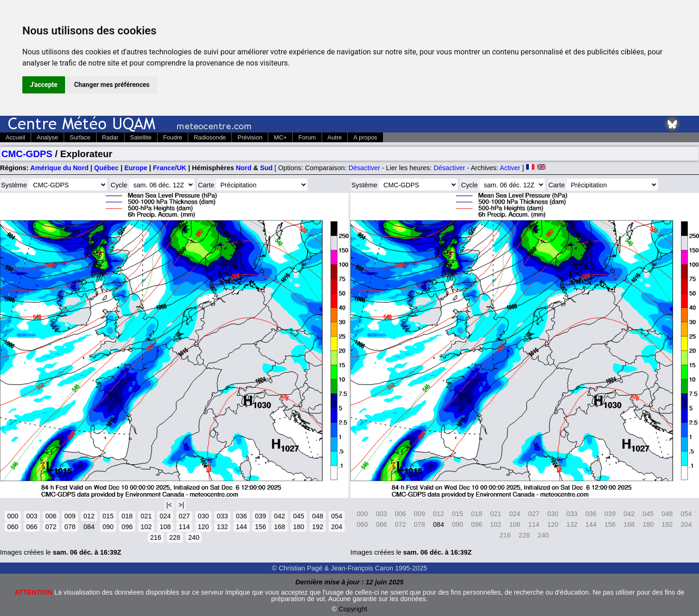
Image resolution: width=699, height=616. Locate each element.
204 (336, 527)
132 (222, 527)
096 (127, 527)
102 (146, 527)
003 (32, 516)
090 (108, 527)
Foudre (173, 137)
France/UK (170, 168)
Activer (510, 168)
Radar (110, 137)
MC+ (280, 137)
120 (203, 527)
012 (89, 516)
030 (203, 516)
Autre (335, 137)
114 (184, 527)
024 (165, 516)
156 (260, 527)
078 (70, 527)
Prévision (250, 137)
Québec (107, 168)
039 (260, 516)
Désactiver (364, 168)
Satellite (141, 137)
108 (165, 527)
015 (108, 516)
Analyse (47, 137)
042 (279, 516)
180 (298, 527)
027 (184, 516)
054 (336, 516)
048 (317, 516)
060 (13, 527)
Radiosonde (210, 137)
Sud (266, 168)
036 (241, 516)
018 (127, 516)
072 (51, 527)
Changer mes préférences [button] (112, 85)
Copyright (353, 609)
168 (279, 527)
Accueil (15, 137)
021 (146, 516)
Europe (136, 168)
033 (222, 516)
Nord (244, 168)
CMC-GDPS (27, 154)
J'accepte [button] (44, 85)
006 (51, 516)
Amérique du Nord (59, 168)
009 (70, 516)
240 (194, 537)
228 (175, 537)
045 (298, 516)
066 (32, 527)
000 (13, 516)
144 (241, 527)
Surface (80, 137)
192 (317, 527)
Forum (307, 137)
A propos (365, 137)
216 (156, 537)
